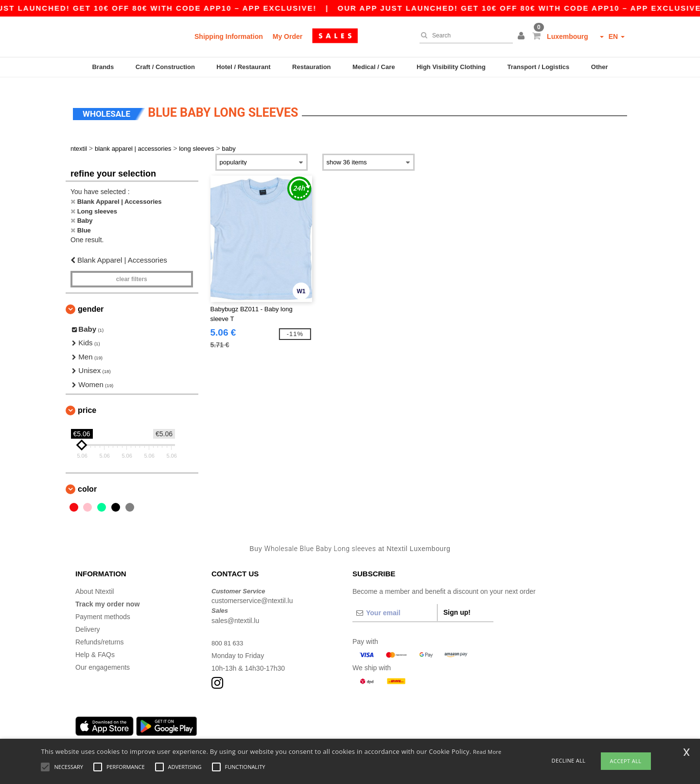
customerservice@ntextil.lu (252, 592)
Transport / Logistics (538, 67)
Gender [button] (91, 300)
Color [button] (87, 480)
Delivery (88, 620)
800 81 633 (228, 634)
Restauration (311, 67)
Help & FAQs (95, 645)
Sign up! (457, 603)
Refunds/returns (100, 633)
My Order (288, 36)
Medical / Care (374, 67)
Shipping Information (229, 36)
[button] (523, 36)
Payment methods (103, 607)
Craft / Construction (165, 67)
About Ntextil (95, 582)
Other (600, 67)
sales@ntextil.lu (235, 611)
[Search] (464, 36)
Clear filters (132, 270)
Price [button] (87, 401)
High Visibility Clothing (451, 67)
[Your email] (395, 604)
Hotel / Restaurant (243, 67)
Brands (103, 67)
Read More (487, 752)
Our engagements (103, 658)
